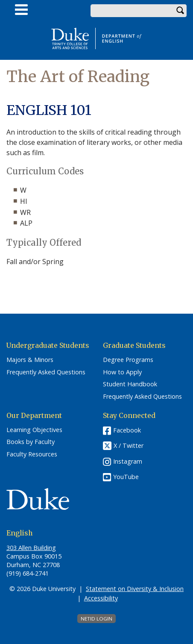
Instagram (128, 461)
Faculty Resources (32, 454)
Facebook (127, 430)
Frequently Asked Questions (46, 372)
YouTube (126, 477)
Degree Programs (128, 360)
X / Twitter (129, 446)
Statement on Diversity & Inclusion (135, 589)
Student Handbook (130, 384)
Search (180, 11)
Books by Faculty (31, 442)
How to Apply (122, 372)
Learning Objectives (34, 430)
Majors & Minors (30, 360)
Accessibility (101, 598)
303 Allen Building (31, 548)
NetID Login (96, 619)
